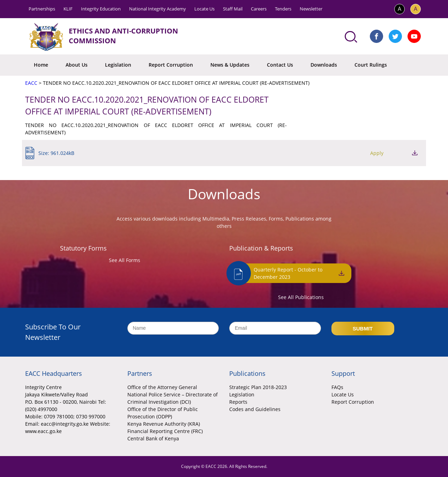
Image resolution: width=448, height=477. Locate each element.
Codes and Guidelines (255, 409)
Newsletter (311, 9)
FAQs (337, 387)
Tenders (283, 9)
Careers (259, 9)
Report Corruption (171, 65)
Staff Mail (233, 9)
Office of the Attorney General (162, 387)
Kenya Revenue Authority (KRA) (164, 424)
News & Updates (230, 65)
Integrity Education (101, 9)
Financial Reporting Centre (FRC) (165, 431)
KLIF (68, 9)
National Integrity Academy (158, 9)
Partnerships (42, 9)
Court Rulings (371, 65)
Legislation (118, 65)
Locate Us (204, 9)
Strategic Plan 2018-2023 (258, 387)
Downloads (324, 65)
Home (41, 65)
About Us (77, 65)
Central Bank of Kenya (153, 438)
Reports (238, 402)
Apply (377, 153)
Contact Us (280, 65)
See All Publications (301, 297)
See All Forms (125, 260)
